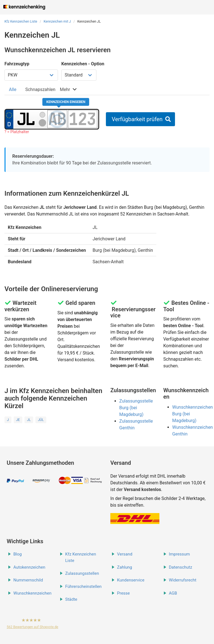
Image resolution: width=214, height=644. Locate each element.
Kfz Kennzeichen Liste (21, 21)
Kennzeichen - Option (83, 64)
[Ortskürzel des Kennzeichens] (26, 119)
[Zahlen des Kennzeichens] (83, 119)
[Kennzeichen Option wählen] (79, 75)
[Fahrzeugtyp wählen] (31, 75)
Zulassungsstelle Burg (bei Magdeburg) (136, 408)
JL (29, 420)
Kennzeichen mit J (57, 21)
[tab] (13, 89)
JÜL (41, 420)
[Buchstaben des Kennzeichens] (57, 119)
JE (18, 420)
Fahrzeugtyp (17, 64)
